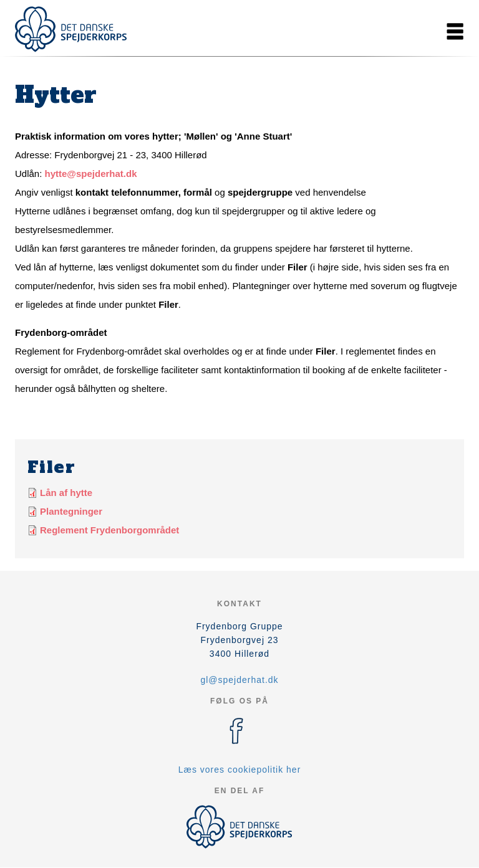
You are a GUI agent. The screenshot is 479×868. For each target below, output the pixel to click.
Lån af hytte (66, 493)
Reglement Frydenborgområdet (109, 530)
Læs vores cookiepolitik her (240, 770)
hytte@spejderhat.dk (91, 174)
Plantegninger (71, 511)
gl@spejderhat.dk (239, 680)
